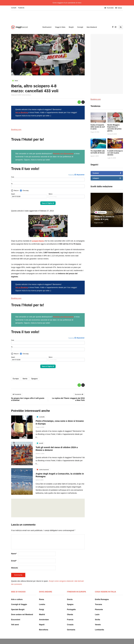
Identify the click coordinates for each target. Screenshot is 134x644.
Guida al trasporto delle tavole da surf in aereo (98, 135)
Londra (42, 600)
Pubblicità (21, 8)
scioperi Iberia (38, 239)
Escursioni (16, 615)
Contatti (14, 8)
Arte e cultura (17, 595)
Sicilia (98, 615)
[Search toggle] (121, 27)
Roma (42, 595)
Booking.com (16, 130)
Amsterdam (44, 615)
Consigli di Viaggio (19, 600)
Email (14, 557)
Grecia (70, 595)
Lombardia (99, 626)
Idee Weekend (92, 27)
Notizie (120, 8)
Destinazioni (47, 27)
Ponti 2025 (110, 8)
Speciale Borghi (18, 605)
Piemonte (99, 605)
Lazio (97, 610)
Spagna (34, 375)
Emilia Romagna (102, 595)
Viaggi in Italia (60, 27)
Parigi (42, 605)
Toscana (99, 600)
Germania (71, 626)
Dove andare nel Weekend (22, 610)
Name (14, 550)
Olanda (70, 610)
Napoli (42, 621)
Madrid (42, 610)
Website (15, 564)
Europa (16, 375)
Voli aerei (15, 621)
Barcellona (44, 626)
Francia (70, 615)
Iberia (25, 375)
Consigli (80, 27)
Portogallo (71, 605)
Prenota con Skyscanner (63, 154)
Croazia (70, 621)
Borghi (71, 27)
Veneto (98, 621)
